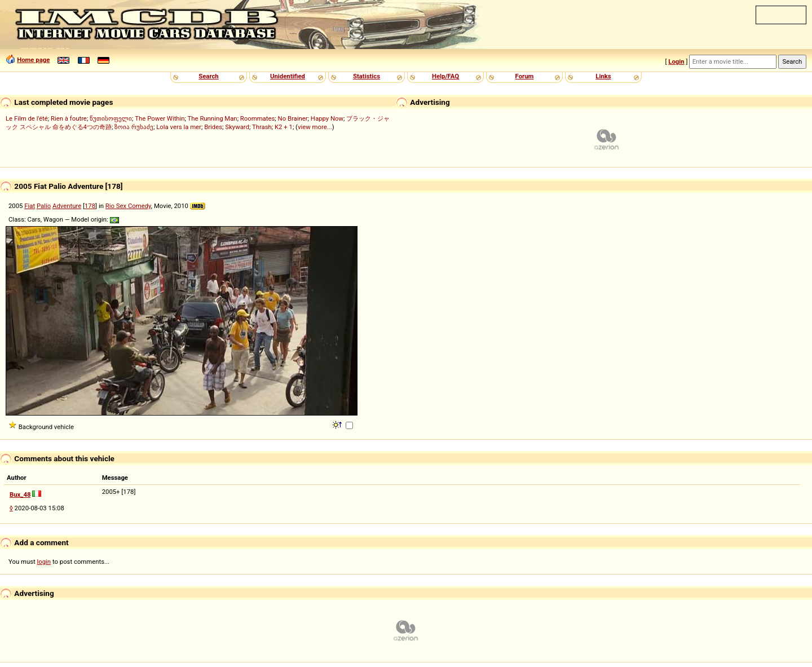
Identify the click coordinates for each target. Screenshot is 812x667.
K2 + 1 (284, 127)
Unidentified (288, 76)
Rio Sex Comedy (128, 206)
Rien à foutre (69, 118)
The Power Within (160, 118)
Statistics (367, 76)
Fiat (30, 206)
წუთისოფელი (111, 118)
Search (208, 76)
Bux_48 (20, 494)
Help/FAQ (445, 76)
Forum (525, 76)
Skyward (237, 127)
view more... (315, 127)
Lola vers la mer (179, 127)
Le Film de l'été (27, 118)
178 (90, 206)
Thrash (262, 127)
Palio (44, 206)
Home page (33, 60)
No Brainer (293, 118)
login (44, 562)
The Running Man (213, 118)
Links (603, 76)
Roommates (258, 118)
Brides (213, 127)
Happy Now (327, 118)
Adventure (67, 206)
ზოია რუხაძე (134, 127)
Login (676, 61)
